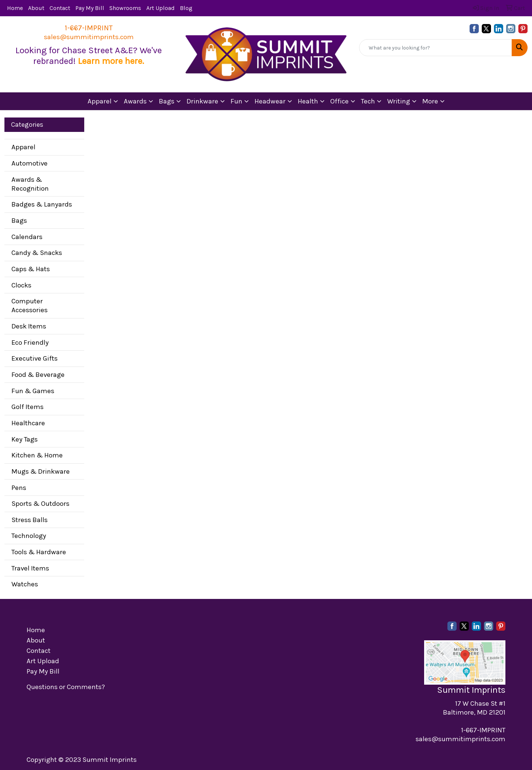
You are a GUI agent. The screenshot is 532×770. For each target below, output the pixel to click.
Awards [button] (135, 101)
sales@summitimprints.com (89, 37)
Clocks (21, 285)
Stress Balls (30, 520)
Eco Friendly (30, 343)
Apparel (23, 147)
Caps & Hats (31, 269)
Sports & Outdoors (40, 504)
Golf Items (28, 407)
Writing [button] (399, 101)
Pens (19, 488)
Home (15, 8)
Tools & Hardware (39, 552)
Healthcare (28, 423)
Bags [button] (167, 101)
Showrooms (125, 8)
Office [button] (340, 101)
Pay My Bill (90, 8)
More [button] (430, 101)
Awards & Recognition (30, 184)
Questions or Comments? (66, 687)
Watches (25, 584)
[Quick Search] (436, 48)
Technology (29, 536)
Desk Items (29, 326)
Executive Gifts (35, 358)
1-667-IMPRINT (89, 28)
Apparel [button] (100, 101)
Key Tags (25, 439)
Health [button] (308, 101)
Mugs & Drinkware (41, 471)
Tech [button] (368, 101)
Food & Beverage (38, 375)
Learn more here (110, 61)
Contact (60, 8)
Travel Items (30, 568)
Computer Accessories (30, 306)
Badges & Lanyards (42, 204)
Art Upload (161, 8)
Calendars (27, 237)
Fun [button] (236, 101)
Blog (186, 8)
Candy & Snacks (37, 253)
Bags (19, 221)
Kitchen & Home (37, 455)
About (36, 8)
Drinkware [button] (202, 101)
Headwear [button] (270, 101)
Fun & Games (33, 391)
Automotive (30, 163)
